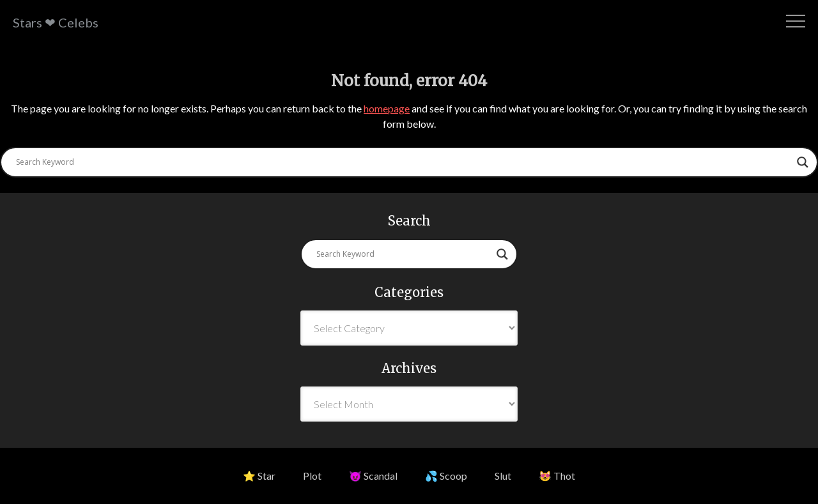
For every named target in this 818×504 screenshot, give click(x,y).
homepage (387, 108)
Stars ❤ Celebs (56, 22)
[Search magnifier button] (803, 162)
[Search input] (403, 162)
